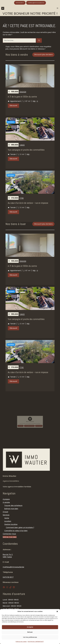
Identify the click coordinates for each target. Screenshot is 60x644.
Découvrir (13, 106)
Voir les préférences (30, 637)
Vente (7, 518)
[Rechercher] (39, 40)
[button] (57, 611)
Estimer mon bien (32, 423)
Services (6, 515)
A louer (5, 512)
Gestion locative (11, 524)
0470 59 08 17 (20, 3)
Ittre (22, 198)
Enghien (23, 92)
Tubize (22, 145)
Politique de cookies (21, 642)
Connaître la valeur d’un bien (16, 531)
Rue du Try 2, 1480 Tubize (8, 556)
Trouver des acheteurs (13, 506)
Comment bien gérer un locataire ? (20, 528)
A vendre (6, 502)
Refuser (30, 632)
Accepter (30, 627)
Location (8, 521)
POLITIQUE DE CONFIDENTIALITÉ (36, 642)
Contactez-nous (9, 534)
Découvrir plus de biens (43, 55)
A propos (6, 499)
